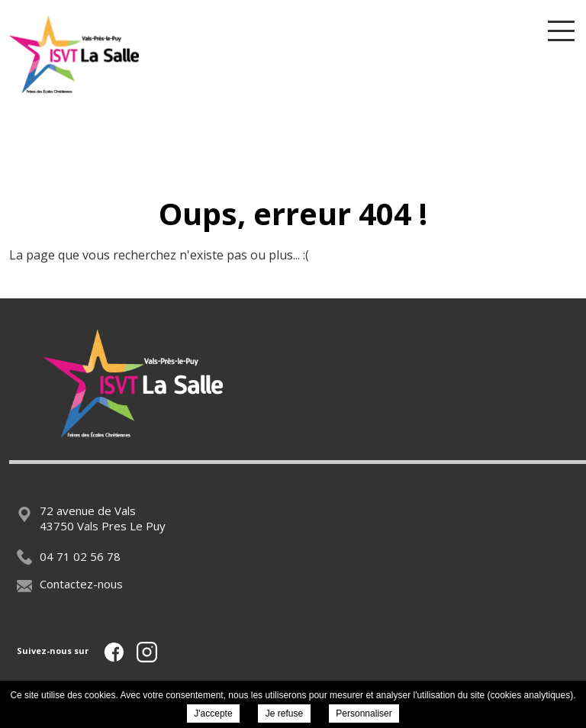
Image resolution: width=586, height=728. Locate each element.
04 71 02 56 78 (69, 556)
